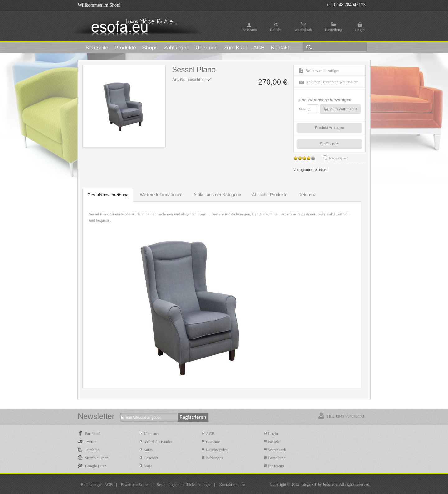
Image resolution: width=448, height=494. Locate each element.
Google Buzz (96, 466)
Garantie (213, 442)
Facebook (93, 434)
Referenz (307, 195)
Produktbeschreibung (108, 195)
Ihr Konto (249, 30)
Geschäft (151, 458)
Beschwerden (217, 450)
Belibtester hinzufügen (322, 71)
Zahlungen (215, 458)
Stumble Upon (97, 458)
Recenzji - (339, 158)
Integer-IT (309, 484)
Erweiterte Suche (135, 485)
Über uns (151, 434)
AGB (210, 434)
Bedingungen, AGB (97, 485)
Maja (148, 466)
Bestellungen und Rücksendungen (184, 485)
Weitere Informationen (161, 195)
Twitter (91, 442)
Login (360, 30)
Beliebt (276, 30)
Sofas (148, 450)
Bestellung (334, 30)
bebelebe (330, 484)
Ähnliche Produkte (270, 195)
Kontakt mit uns (232, 485)
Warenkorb (303, 30)
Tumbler (92, 450)
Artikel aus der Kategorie (217, 195)
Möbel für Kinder (158, 442)
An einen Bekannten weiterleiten (332, 82)
